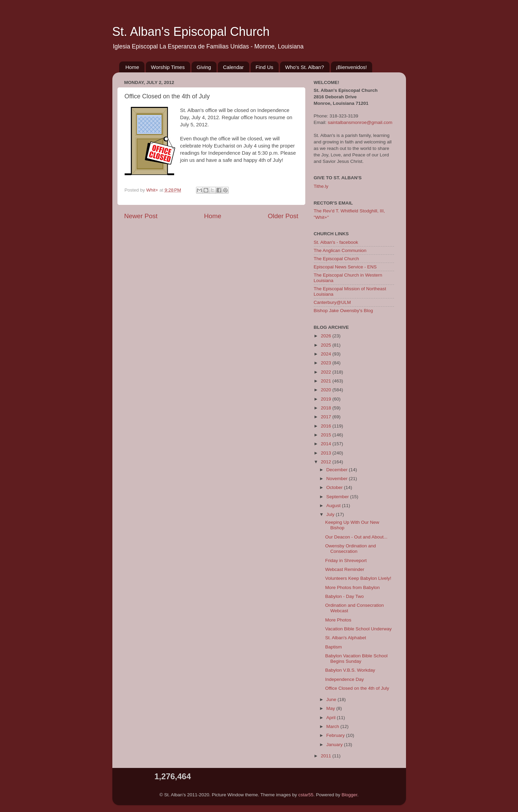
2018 (326, 408)
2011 (326, 756)
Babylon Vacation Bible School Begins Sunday (356, 659)
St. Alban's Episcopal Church (191, 32)
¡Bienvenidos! (352, 67)
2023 (326, 363)
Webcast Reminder (345, 569)
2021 (326, 381)
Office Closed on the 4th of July (357, 688)
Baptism (333, 647)
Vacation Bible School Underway (358, 629)
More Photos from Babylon (352, 587)
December (338, 470)
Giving (204, 67)
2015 (326, 435)
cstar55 (306, 795)
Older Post (283, 216)
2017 (326, 417)
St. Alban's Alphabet (346, 638)
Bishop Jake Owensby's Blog (344, 311)
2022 (326, 372)
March (333, 726)
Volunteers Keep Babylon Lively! (358, 578)
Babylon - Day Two (344, 596)
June (332, 699)
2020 (326, 390)
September (338, 497)
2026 (326, 336)
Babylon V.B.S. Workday (350, 670)
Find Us (265, 67)
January (335, 745)
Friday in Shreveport (346, 561)
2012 (326, 462)
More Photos (338, 620)
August (334, 506)
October (335, 487)
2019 (326, 399)
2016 (326, 426)
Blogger (349, 795)
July (331, 514)
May (331, 708)
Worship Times (168, 67)
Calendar (233, 67)
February (336, 735)
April (332, 718)
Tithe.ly (321, 186)
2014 (326, 444)
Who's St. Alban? (305, 67)
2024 (326, 354)
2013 (326, 453)
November (338, 479)
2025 (326, 345)
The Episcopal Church (337, 259)
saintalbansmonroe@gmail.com (360, 122)
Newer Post (141, 216)
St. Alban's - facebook (336, 242)
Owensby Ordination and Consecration (351, 549)
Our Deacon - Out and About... (356, 537)
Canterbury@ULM (332, 302)
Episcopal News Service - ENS (345, 267)
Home (132, 67)
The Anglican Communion (340, 250)
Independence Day (344, 679)
